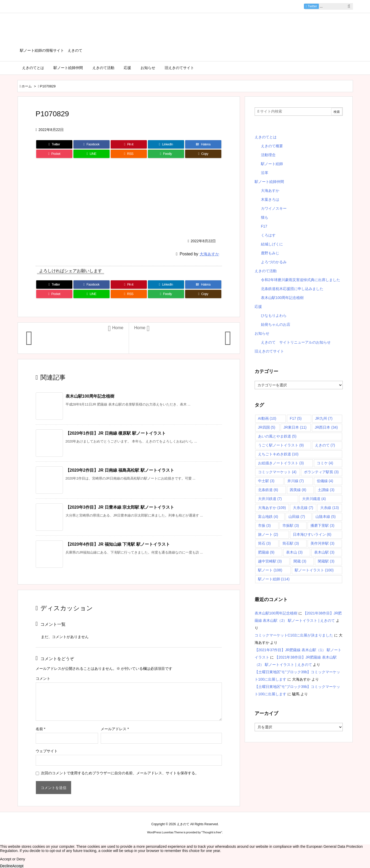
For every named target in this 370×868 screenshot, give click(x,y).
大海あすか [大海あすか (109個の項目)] (272, 508)
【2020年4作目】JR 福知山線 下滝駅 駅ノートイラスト (118, 544)
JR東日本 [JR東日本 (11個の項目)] (295, 427)
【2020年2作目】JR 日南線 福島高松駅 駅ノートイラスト (120, 470)
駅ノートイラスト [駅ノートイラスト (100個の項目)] (314, 570)
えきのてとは (266, 137)
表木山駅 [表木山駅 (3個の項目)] (324, 552)
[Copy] (203, 154)
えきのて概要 (272, 146)
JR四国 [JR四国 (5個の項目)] (267, 427)
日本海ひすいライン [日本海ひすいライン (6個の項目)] (312, 534)
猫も (265, 217)
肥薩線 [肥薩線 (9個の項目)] (266, 552)
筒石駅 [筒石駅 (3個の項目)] (291, 543)
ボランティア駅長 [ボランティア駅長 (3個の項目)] (321, 472)
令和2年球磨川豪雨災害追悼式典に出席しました (301, 280)
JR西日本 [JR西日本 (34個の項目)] (326, 427)
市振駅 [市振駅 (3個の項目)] (291, 525)
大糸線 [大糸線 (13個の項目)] (329, 508)
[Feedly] (166, 154)
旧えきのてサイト (269, 351)
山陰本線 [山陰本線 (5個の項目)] (326, 517)
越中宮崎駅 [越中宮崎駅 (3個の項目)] (270, 561)
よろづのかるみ (274, 262)
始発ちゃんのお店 (276, 324)
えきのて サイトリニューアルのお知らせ (296, 342)
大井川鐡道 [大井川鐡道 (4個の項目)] (314, 499)
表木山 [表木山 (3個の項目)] (294, 552)
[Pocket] (54, 154)
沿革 (265, 173)
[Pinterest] (129, 144)
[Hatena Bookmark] (203, 144)
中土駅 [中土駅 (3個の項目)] (266, 481)
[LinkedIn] (166, 144)
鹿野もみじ (270, 253)
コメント (43, 678)
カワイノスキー (274, 208)
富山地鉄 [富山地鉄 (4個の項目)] (268, 517)
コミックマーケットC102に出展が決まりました (294, 635)
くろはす (268, 235)
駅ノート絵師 (272, 164)
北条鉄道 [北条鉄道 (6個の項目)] (268, 490)
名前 (41, 729)
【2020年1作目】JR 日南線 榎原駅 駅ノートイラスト (116, 433)
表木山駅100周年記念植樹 (90, 396)
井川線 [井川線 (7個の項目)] (296, 481)
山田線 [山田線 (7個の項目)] (297, 517)
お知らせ (262, 333)
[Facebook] (92, 144)
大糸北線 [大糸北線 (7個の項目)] (303, 508)
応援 (258, 307)
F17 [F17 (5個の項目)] (296, 418)
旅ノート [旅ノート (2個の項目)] (268, 534)
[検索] (349, 7)
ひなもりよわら (274, 315)
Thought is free (212, 832)
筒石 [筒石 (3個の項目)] (264, 543)
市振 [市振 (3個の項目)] (264, 525)
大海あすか (209, 254)
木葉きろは (270, 199)
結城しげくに (272, 244)
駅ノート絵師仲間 (269, 182)
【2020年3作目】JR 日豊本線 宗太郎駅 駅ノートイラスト (120, 507)
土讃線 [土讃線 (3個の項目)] (326, 490)
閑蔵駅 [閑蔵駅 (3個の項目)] (326, 561)
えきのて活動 (266, 271)
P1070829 (48, 86)
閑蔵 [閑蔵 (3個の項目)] (300, 561)
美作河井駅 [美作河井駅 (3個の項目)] (322, 543)
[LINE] (92, 154)
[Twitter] (54, 144)
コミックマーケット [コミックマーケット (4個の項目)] (277, 472)
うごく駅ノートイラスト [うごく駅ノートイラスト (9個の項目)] (281, 445)
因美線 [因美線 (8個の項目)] (298, 490)
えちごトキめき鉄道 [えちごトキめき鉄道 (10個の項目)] (278, 454)
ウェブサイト (47, 751)
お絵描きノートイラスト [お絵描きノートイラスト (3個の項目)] (281, 463)
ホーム (27, 86)
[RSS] (129, 154)
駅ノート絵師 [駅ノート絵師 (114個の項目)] (274, 579)
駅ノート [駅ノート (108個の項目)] (270, 570)
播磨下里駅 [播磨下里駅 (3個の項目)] (322, 525)
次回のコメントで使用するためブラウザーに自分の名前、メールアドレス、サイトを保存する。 (120, 773)
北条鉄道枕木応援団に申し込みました (292, 289)
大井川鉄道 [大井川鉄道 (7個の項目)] (270, 499)
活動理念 (268, 155)
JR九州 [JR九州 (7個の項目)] (324, 418)
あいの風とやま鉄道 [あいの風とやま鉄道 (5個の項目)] (277, 436)
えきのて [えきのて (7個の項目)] (325, 445)
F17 (264, 226)
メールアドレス (115, 729)
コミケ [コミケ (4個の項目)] (325, 463)
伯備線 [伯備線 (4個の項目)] (325, 481)
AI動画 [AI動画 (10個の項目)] (267, 418)
